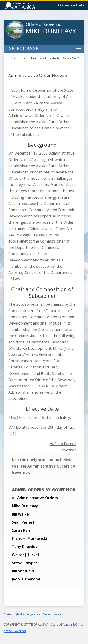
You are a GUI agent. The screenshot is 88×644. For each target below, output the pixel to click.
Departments (52, 614)
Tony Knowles (24, 547)
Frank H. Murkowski (29, 538)
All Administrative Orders (35, 498)
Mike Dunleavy (25, 506)
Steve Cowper (25, 563)
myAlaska (34, 614)
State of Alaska (31, 6)
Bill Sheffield (23, 571)
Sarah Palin (22, 530)
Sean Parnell (23, 522)
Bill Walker (21, 514)
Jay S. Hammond (26, 579)
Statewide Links (71, 5)
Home (35, 58)
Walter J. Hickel (25, 555)
